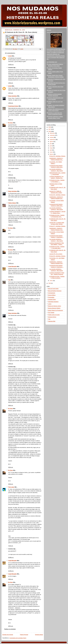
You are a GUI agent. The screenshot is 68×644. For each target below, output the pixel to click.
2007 (50, 129)
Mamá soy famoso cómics (55, 306)
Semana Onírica (52, 317)
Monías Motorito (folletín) (54, 308)
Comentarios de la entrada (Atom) (18, 638)
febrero (52, 154)
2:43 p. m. (11, 364)
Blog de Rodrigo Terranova (55, 291)
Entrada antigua (39, 635)
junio (51, 146)
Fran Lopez (11, 487)
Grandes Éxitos (52, 299)
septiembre (53, 140)
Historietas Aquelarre (53, 302)
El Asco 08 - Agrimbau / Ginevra (57, 195)
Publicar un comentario (10, 629)
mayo (51, 148)
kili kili (10, 56)
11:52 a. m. (11, 571)
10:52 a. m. (11, 247)
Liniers (50, 304)
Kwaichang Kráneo (13, 106)
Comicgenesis (52, 293)
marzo (51, 152)
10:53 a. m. (11, 263)
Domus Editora (52, 295)
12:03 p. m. (11, 277)
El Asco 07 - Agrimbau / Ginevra (57, 226)
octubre (52, 137)
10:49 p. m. (11, 557)
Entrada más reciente (8, 635)
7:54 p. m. (11, 225)
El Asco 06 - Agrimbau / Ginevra (57, 256)
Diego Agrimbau (13, 96)
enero (51, 281)
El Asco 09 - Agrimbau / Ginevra (57, 156)
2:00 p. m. (11, 579)
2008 (50, 127)
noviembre (53, 135)
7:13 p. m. (11, 546)
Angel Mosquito (12, 266)
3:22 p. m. (11, 467)
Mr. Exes (10, 123)
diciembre (52, 133)
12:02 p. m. (11, 65)
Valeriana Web (52, 321)
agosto (52, 142)
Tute (49, 319)
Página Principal (24, 635)
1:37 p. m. (11, 93)
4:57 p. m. (11, 626)
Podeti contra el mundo (54, 315)
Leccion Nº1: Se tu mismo (56, 254)
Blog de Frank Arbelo (53, 289)
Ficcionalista (51, 297)
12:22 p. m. (11, 310)
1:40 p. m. (11, 103)
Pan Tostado (51, 313)
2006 (50, 131)
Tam (9, 280)
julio (51, 144)
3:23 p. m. (11, 484)
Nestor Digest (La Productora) (56, 310)
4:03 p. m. (11, 322)
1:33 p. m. (11, 83)
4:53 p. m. (11, 120)
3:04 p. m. (11, 405)
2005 (50, 283)
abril (51, 150)
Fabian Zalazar (12, 203)
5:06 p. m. (11, 200)
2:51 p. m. (11, 188)
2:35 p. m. (11, 175)
